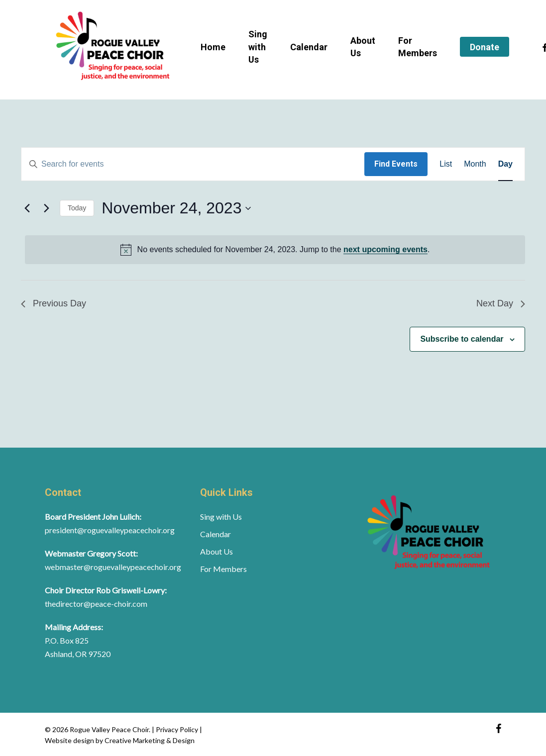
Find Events (396, 164)
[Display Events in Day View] (505, 164)
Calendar (216, 534)
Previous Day (54, 303)
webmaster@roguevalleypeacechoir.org (113, 567)
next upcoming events (385, 249)
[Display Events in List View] (446, 164)
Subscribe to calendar (462, 339)
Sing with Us (221, 517)
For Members (223, 569)
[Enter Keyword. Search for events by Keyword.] (193, 164)
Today (77, 208)
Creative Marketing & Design (150, 740)
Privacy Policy (178, 729)
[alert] (275, 250)
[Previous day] (27, 208)
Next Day (501, 303)
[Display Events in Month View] (475, 164)
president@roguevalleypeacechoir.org (110, 530)
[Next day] (46, 208)
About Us (217, 551)
